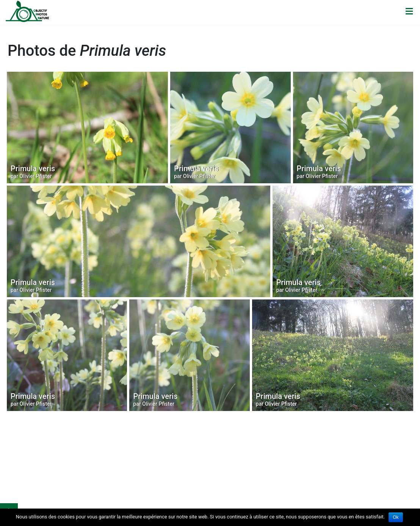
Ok (396, 517)
